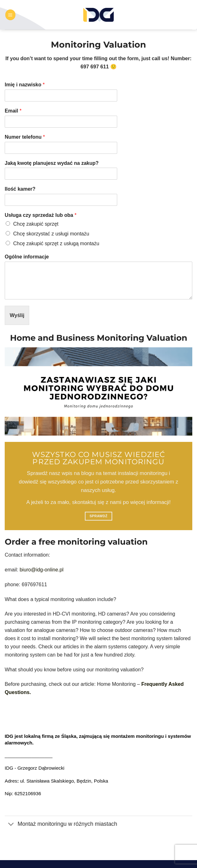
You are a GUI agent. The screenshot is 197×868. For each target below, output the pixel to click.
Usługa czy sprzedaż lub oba (41, 215)
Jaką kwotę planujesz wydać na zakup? (52, 163)
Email (13, 111)
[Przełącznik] (11, 825)
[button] (10, 15)
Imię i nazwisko (25, 85)
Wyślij (17, 315)
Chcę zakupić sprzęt (36, 224)
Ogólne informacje (27, 257)
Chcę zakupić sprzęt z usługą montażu (56, 243)
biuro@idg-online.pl (42, 570)
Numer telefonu (25, 137)
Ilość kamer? (20, 189)
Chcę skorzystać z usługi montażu (51, 234)
